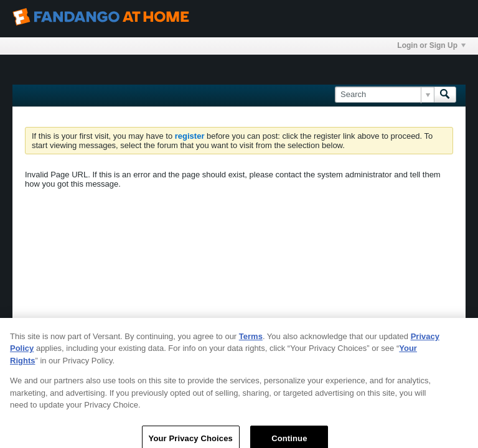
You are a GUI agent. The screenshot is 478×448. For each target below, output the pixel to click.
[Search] (384, 95)
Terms (251, 341)
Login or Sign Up (431, 45)
